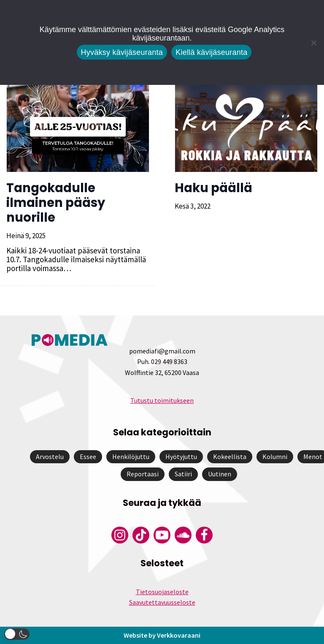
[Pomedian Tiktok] (141, 535)
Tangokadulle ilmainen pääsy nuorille (56, 203)
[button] (17, 634)
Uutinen (220, 474)
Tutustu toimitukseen (162, 400)
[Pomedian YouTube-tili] (162, 535)
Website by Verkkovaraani (162, 635)
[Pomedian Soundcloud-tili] (183, 535)
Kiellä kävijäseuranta (211, 52)
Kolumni (275, 457)
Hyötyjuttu (181, 457)
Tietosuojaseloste (162, 592)
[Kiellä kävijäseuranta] (313, 43)
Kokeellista (230, 457)
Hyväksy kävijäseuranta (122, 52)
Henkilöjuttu (131, 457)
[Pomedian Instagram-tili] (120, 535)
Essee (88, 457)
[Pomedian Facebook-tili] (204, 535)
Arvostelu (50, 457)
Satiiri (183, 474)
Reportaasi (143, 474)
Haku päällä (213, 188)
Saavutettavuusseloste (162, 602)
